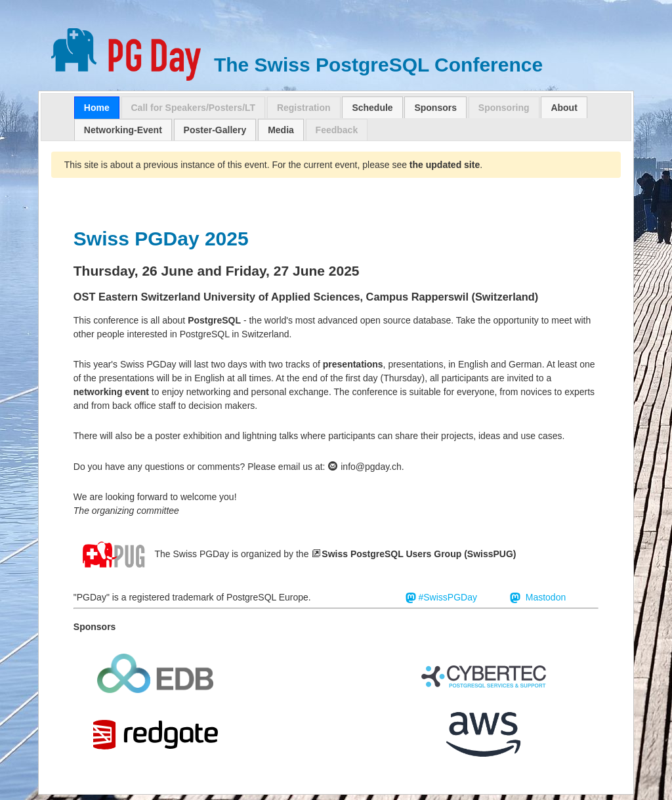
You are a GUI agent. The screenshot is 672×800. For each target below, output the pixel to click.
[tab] (97, 108)
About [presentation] (564, 108)
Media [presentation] (281, 130)
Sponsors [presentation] (435, 108)
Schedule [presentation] (372, 108)
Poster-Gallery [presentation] (215, 130)
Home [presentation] (97, 108)
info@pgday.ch (364, 467)
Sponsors (95, 627)
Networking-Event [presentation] (123, 130)
